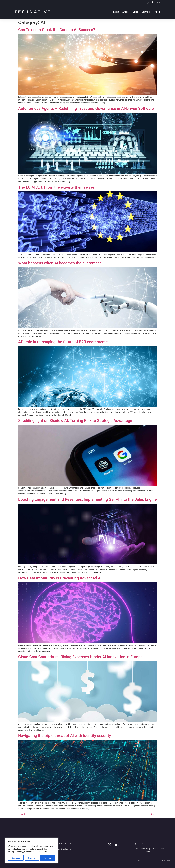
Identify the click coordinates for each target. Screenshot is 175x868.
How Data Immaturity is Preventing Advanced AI (60, 578)
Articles (126, 12)
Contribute (147, 12)
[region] (32, 850)
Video (136, 12)
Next (154, 814)
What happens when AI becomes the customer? (60, 263)
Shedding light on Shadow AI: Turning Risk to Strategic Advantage (75, 421)
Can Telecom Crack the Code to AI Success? (57, 30)
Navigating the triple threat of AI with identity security (65, 736)
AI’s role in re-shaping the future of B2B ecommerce (63, 342)
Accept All (48, 858)
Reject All (32, 858)
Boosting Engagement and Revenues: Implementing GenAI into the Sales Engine (87, 499)
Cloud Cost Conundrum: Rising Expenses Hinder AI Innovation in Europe (80, 657)
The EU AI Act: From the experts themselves (56, 187)
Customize (16, 858)
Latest (116, 12)
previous (23, 814)
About (158, 12)
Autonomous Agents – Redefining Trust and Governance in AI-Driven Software (86, 108)
